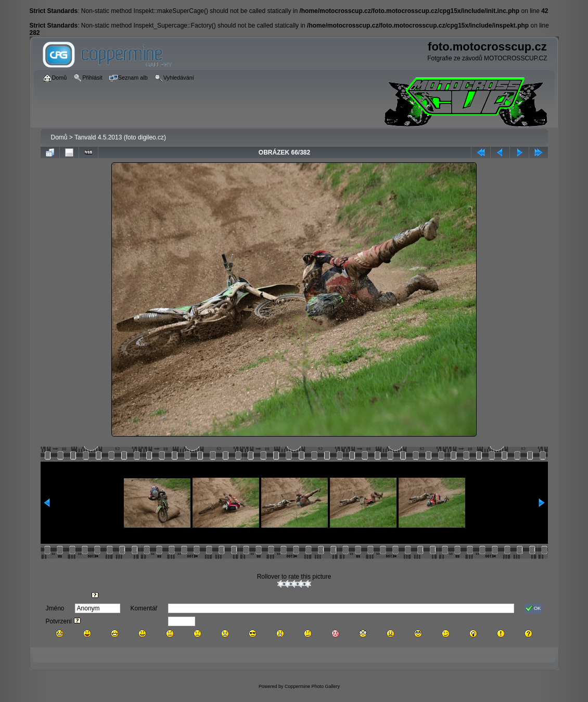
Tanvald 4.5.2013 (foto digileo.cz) (120, 137)
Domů (59, 137)
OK (533, 608)
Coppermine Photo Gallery (312, 686)
